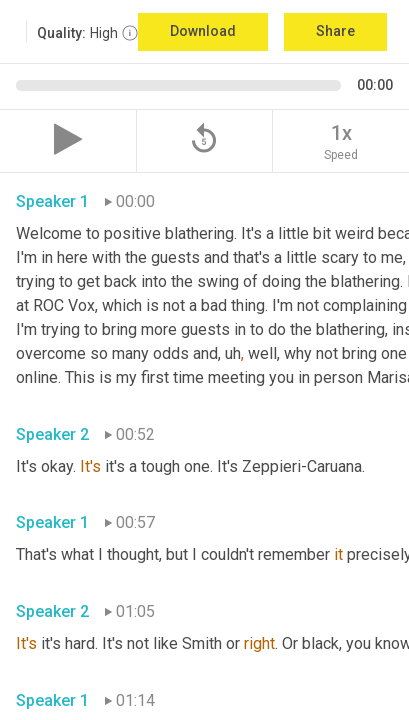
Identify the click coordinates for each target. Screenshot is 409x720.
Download (203, 31)
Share (335, 31)
